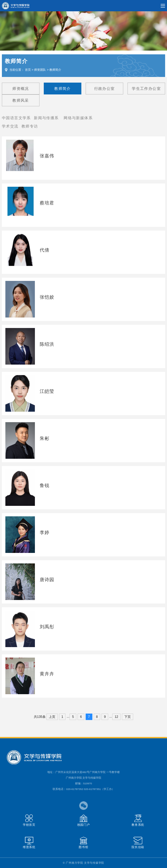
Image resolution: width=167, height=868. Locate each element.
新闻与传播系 (46, 118)
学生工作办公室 (146, 89)
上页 (52, 717)
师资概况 (21, 89)
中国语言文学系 (16, 118)
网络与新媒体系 (78, 118)
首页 (28, 70)
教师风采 (21, 100)
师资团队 (40, 70)
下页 (128, 717)
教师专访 (30, 126)
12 (116, 717)
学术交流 (10, 126)
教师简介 (55, 70)
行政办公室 (105, 89)
